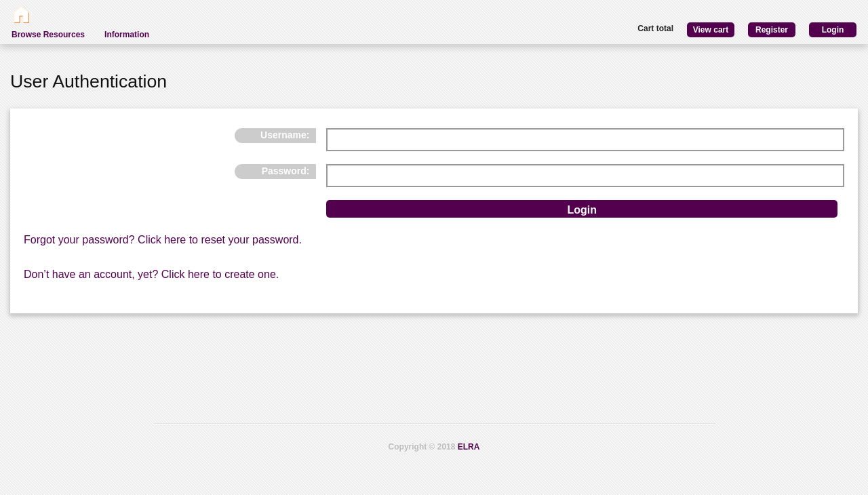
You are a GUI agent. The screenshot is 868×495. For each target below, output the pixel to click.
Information (127, 35)
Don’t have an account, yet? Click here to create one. (151, 274)
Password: (286, 171)
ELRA (469, 447)
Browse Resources (48, 35)
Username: (285, 135)
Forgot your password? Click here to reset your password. (163, 240)
